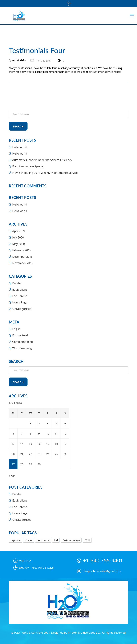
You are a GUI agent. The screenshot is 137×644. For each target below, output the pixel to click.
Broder (17, 283)
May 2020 (19, 244)
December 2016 (22, 257)
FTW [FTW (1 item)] (87, 540)
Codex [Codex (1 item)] (29, 540)
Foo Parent (19, 296)
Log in (16, 329)
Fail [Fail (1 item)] (56, 540)
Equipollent (20, 290)
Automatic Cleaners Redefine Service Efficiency (42, 160)
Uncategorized (22, 309)
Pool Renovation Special (28, 166)
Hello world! (20, 147)
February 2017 (22, 250)
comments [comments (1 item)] (43, 540)
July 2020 (18, 237)
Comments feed (22, 342)
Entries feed (20, 335)
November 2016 (23, 263)
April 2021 (19, 231)
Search (18, 126)
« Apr (12, 476)
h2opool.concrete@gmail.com (102, 571)
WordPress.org (22, 348)
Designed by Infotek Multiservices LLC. (76, 633)
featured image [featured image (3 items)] (71, 540)
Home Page (20, 302)
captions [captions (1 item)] (15, 540)
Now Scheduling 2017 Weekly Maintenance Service (45, 173)
